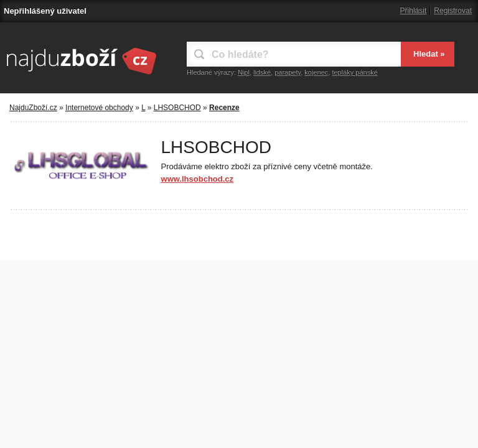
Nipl (244, 72)
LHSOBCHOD (177, 108)
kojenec (316, 72)
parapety (288, 72)
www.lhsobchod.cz (198, 179)
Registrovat (453, 11)
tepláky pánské (354, 72)
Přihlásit (414, 11)
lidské (262, 72)
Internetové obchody (99, 108)
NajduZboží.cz (33, 108)
